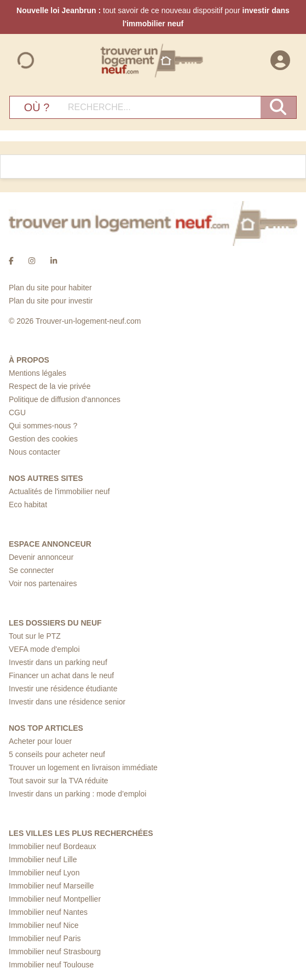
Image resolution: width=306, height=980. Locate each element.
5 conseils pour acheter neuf (57, 754)
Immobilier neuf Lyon (44, 873)
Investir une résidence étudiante (63, 689)
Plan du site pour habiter (50, 288)
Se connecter (31, 570)
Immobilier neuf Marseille (51, 886)
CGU (17, 412)
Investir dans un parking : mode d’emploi (77, 794)
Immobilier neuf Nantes (48, 912)
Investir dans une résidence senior (67, 702)
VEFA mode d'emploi (44, 649)
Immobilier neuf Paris (45, 938)
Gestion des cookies (43, 439)
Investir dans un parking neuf (58, 662)
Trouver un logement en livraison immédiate (83, 767)
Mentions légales (37, 373)
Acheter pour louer (40, 741)
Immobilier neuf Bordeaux (53, 846)
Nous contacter (34, 452)
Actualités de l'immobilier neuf (59, 491)
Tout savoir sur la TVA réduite (59, 781)
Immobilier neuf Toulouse (51, 965)
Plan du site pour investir (51, 301)
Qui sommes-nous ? (43, 426)
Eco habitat (28, 505)
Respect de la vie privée (50, 386)
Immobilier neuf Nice (44, 925)
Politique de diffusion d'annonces (65, 399)
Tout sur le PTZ (35, 636)
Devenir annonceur (41, 557)
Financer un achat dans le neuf (61, 675)
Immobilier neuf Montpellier (55, 899)
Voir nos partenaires (43, 583)
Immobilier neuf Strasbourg (55, 952)
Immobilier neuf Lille (43, 859)
